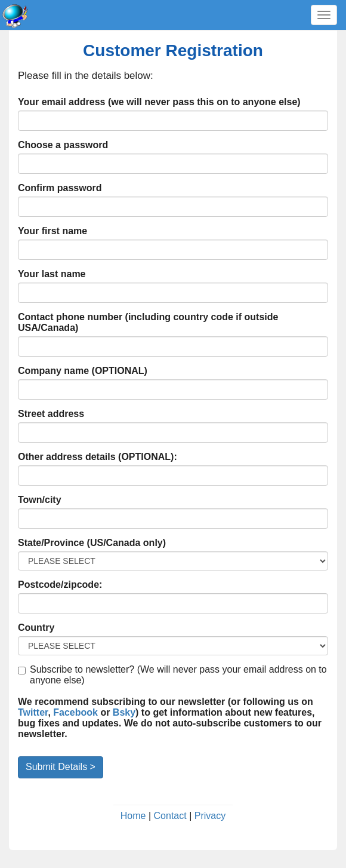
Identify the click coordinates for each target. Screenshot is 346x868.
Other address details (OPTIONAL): (98, 457)
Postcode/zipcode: (60, 585)
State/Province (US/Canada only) (92, 543)
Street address (51, 414)
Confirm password (60, 188)
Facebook (75, 712)
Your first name (52, 231)
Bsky (124, 712)
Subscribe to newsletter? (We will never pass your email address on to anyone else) (172, 675)
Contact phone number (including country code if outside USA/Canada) (148, 322)
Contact (170, 816)
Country (36, 628)
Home (133, 816)
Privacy (210, 816)
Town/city (40, 500)
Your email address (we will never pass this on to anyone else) (159, 102)
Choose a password (63, 145)
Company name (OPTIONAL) (83, 371)
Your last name (52, 274)
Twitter (33, 712)
